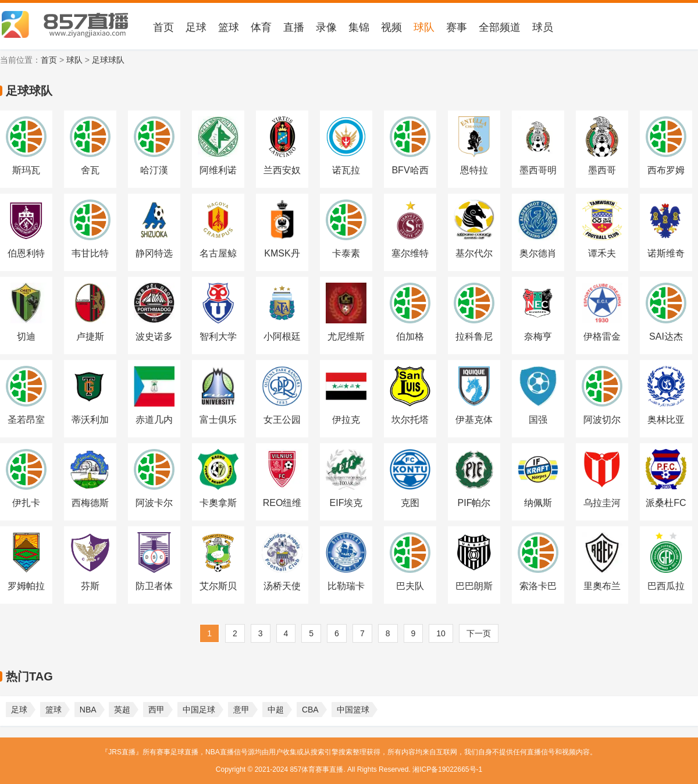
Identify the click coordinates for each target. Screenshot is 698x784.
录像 (326, 27)
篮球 (229, 27)
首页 (163, 27)
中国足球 (199, 710)
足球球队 (108, 60)
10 (441, 633)
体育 (261, 27)
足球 (196, 27)
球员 (543, 27)
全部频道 (500, 27)
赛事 (457, 27)
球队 (424, 27)
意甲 (241, 710)
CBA (310, 710)
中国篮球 (353, 710)
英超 (122, 710)
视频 (391, 27)
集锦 (359, 27)
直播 (294, 27)
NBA (88, 710)
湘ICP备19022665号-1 (447, 769)
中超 (276, 710)
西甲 (156, 710)
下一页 (479, 633)
